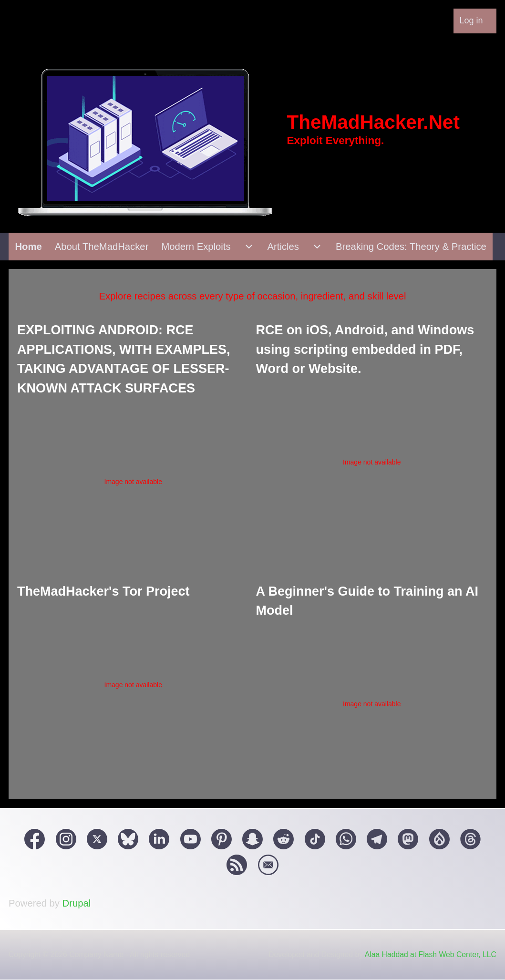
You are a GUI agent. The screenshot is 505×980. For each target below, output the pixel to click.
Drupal (77, 903)
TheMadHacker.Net (373, 122)
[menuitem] (475, 21)
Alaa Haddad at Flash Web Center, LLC (431, 954)
